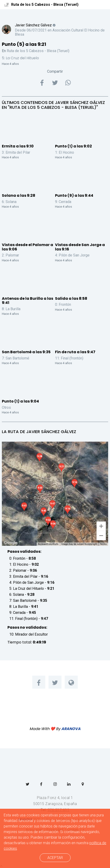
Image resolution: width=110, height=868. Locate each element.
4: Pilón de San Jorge (72, 255)
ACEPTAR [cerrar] (55, 858)
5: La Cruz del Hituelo (20, 58)
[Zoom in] (101, 526)
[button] (61, 467)
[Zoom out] (101, 536)
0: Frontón (63, 304)
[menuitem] (39, 682)
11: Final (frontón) (69, 358)
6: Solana (9, 202)
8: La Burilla (11, 309)
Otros (6, 407)
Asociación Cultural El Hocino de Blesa (60, 32)
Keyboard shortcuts (48, 544)
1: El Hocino (65, 152)
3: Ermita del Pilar (16, 152)
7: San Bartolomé (16, 358)
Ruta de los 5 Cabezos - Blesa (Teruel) (38, 51)
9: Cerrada (63, 202)
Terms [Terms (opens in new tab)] (103, 544)
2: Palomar (10, 255)
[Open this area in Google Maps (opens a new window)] (11, 543)
